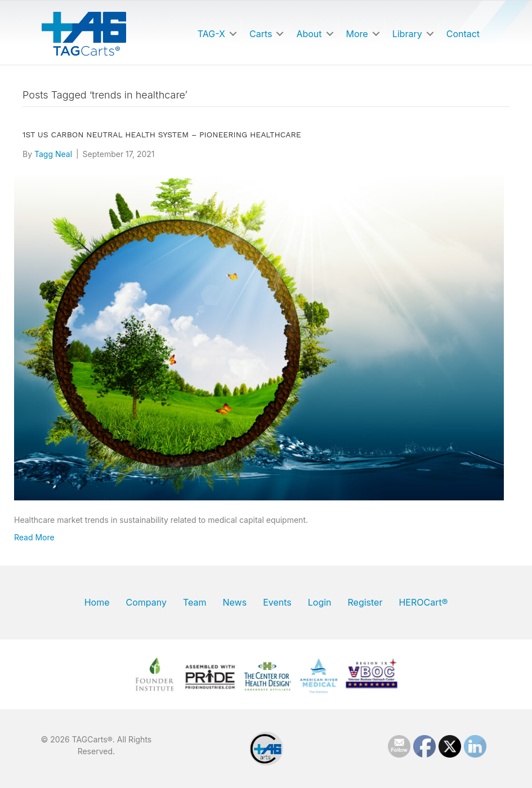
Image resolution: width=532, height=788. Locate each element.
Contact (463, 34)
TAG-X (211, 34)
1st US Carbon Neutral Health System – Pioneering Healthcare (162, 135)
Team (195, 602)
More (357, 34)
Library (407, 34)
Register (365, 602)
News (234, 602)
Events (277, 602)
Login (320, 602)
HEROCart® (423, 602)
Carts (261, 34)
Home (97, 602)
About (309, 34)
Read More (34, 537)
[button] (233, 34)
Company (146, 602)
